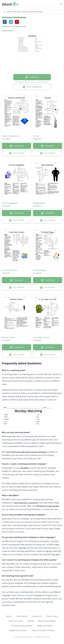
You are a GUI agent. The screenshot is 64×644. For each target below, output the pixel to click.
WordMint (25, 468)
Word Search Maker (47, 621)
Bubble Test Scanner (18, 630)
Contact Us (37, 616)
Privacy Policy (52, 616)
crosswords (33, 503)
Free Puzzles (22, 616)
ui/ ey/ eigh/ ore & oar (41, 337)
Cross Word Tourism (10, 270)
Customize (32, 77)
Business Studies (8, 337)
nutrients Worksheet (14, 17)
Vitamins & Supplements (14, 26)
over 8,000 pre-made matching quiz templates (26, 452)
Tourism (36, 136)
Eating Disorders (39, 203)
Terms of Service (16, 621)
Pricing (31, 621)
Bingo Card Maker (45, 626)
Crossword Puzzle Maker (22, 626)
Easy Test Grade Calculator (43, 630)
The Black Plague (39, 270)
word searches (20, 503)
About (9, 616)
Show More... (8, 31)
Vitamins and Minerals (10, 136)
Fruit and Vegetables (10, 203)
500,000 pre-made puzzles (48, 506)
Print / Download (32, 87)
